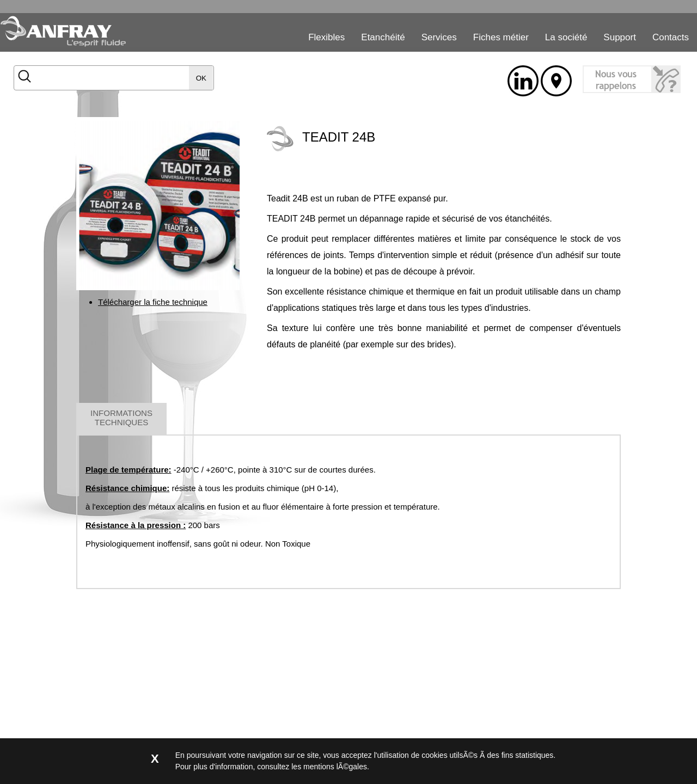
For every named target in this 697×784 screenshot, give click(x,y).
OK (201, 78)
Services (439, 37)
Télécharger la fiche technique (153, 302)
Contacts (671, 37)
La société (566, 37)
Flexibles (326, 37)
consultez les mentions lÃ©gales (312, 767)
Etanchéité (383, 37)
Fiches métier (501, 37)
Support (620, 37)
